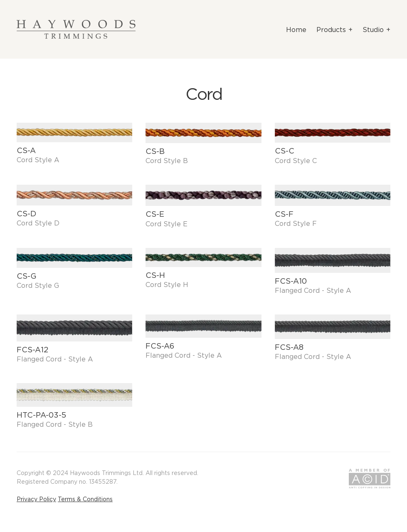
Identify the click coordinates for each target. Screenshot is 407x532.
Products (331, 30)
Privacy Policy (36, 499)
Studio (373, 30)
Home (296, 30)
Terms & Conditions (85, 499)
